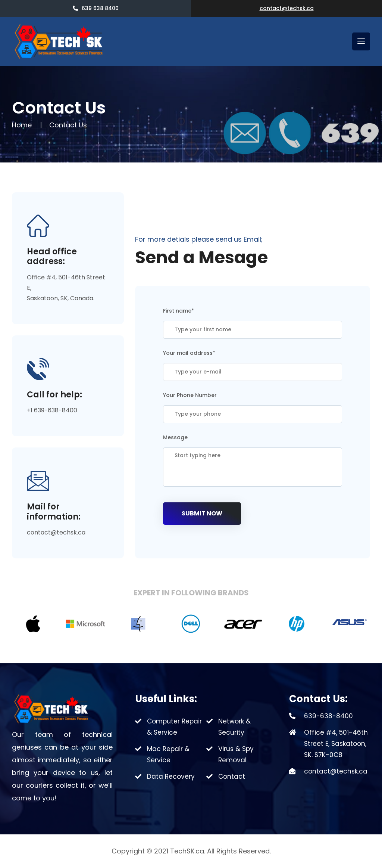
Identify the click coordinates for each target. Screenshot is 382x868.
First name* (179, 311)
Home (22, 125)
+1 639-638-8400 (52, 410)
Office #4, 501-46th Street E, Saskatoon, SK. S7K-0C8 (336, 744)
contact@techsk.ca (287, 8)
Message (175, 437)
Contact (232, 776)
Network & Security (234, 727)
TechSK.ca (187, 851)
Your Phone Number (190, 395)
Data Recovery (171, 776)
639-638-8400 (328, 716)
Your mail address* (189, 353)
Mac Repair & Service (168, 754)
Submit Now (202, 513)
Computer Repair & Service (174, 727)
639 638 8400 (96, 8)
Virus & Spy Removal (236, 754)
